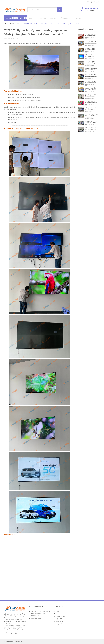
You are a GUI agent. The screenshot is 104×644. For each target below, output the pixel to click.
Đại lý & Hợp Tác (58, 621)
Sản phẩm (43, 18)
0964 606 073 (35, 616)
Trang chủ (33, 18)
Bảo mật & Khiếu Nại (59, 619)
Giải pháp (53, 18)
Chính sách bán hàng (60, 614)
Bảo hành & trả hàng (59, 616)
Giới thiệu (56, 611)
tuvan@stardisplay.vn (37, 618)
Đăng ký (89, 2)
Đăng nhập (97, 2)
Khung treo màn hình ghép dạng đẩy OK (21, 117)
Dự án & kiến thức (66, 18)
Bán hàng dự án (58, 624)
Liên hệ (78, 18)
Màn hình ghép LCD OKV (17, 112)
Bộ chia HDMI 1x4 (14, 122)
